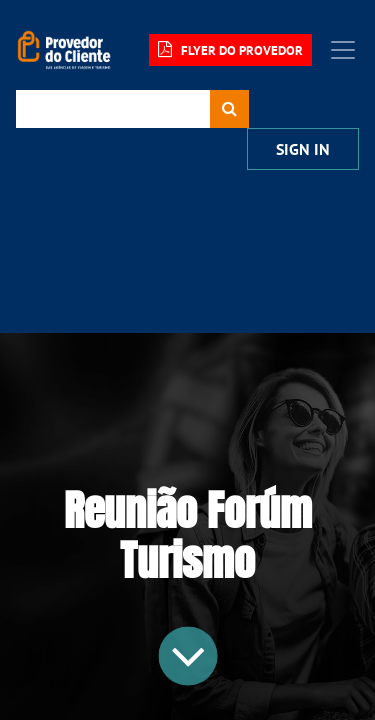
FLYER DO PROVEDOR (230, 50)
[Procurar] (229, 109)
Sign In (303, 149)
